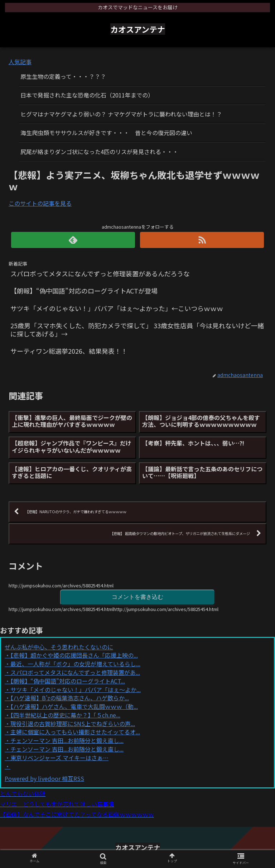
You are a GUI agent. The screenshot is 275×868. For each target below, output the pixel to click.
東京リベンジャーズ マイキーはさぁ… (59, 758)
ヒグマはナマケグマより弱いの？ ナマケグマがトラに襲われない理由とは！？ (121, 114)
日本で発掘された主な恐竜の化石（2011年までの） (87, 95)
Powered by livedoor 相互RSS (44, 778)
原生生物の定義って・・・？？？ (63, 76)
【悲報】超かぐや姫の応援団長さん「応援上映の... (74, 655)
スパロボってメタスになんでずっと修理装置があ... (75, 672)
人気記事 (20, 62)
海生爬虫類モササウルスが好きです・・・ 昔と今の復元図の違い (106, 133)
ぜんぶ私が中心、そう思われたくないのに (59, 647)
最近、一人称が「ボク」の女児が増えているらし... (75, 664)
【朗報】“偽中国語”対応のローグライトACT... (68, 681)
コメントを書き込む (137, 597)
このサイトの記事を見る (40, 203)
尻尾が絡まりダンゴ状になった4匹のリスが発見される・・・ (99, 152)
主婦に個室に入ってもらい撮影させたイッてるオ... (75, 732)
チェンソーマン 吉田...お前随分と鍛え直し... (67, 740)
